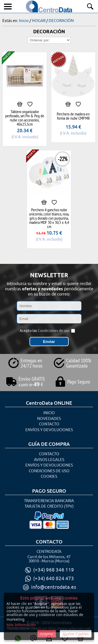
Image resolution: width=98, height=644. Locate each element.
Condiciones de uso (54, 331)
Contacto (49, 424)
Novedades (49, 419)
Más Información (21, 625)
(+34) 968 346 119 (54, 570)
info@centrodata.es (54, 587)
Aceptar (47, 634)
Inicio (49, 413)
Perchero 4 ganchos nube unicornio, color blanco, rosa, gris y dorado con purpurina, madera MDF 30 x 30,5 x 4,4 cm (49, 218)
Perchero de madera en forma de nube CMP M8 (73, 116)
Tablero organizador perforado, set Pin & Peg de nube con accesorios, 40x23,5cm (25, 118)
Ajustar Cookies (76, 634)
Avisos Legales (49, 460)
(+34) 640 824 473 (54, 579)
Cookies (49, 477)
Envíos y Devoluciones (49, 430)
